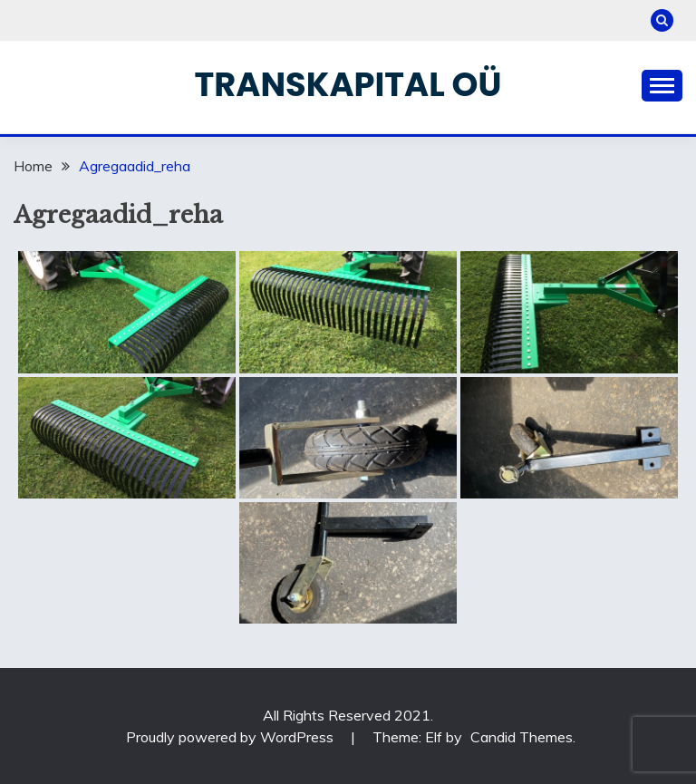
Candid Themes (522, 737)
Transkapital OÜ (348, 84)
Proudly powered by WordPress (232, 737)
